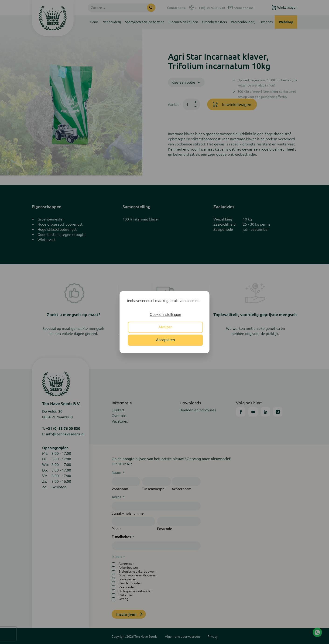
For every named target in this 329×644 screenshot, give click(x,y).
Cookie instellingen (165, 315)
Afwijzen (165, 327)
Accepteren (166, 340)
